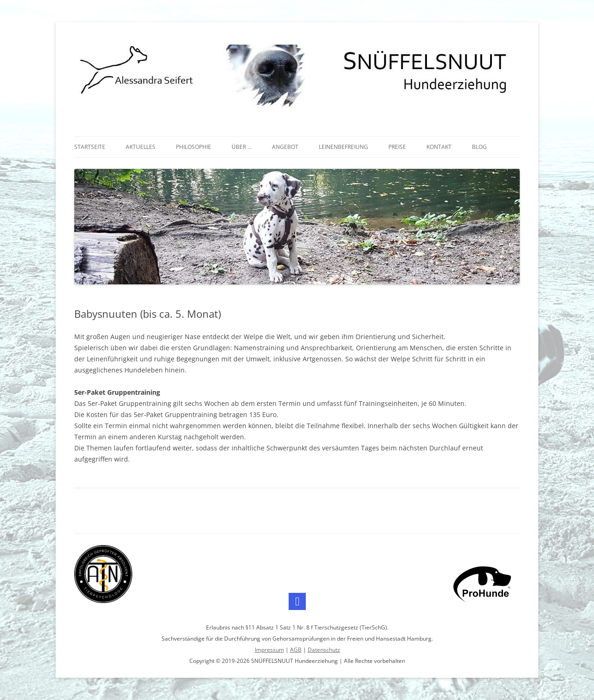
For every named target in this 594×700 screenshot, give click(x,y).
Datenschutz (324, 650)
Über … (242, 147)
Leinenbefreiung (343, 147)
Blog (479, 147)
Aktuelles (141, 147)
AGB (296, 650)
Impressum (269, 650)
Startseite (90, 147)
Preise (397, 147)
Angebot (285, 147)
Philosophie (194, 147)
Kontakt (439, 147)
